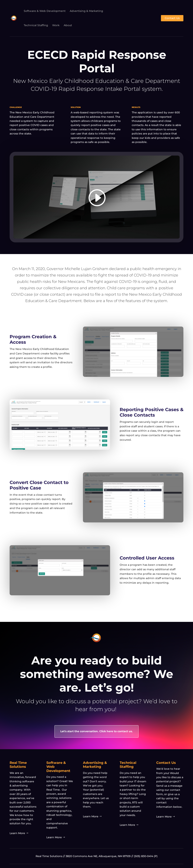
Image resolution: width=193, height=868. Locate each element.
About (68, 25)
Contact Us (172, 18)
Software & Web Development (45, 11)
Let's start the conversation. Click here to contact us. (96, 731)
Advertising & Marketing (86, 11)
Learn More (17, 833)
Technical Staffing (36, 25)
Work (56, 25)
